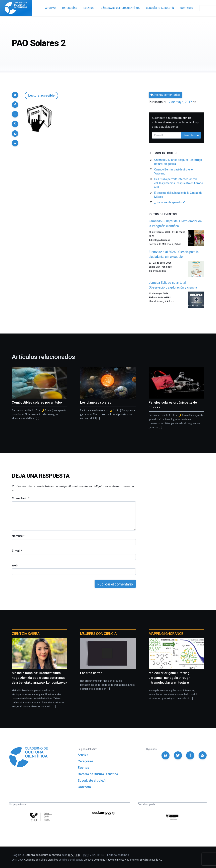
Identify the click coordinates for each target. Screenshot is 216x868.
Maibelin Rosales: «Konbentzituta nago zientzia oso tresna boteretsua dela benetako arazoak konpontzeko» (39, 678)
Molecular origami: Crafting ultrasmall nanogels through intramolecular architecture (170, 678)
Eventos (83, 768)
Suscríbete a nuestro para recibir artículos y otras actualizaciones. (175, 122)
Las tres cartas (91, 673)
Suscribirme (191, 135)
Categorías (86, 761)
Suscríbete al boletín (92, 781)
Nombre (18, 536)
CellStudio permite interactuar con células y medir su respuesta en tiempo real (179, 183)
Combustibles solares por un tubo (37, 402)
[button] (15, 95)
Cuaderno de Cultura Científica (41, 860)
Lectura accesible (41, 95)
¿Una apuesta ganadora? (170, 202)
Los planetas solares (96, 402)
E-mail (17, 551)
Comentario (21, 498)
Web (15, 565)
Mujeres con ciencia (98, 634)
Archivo (83, 755)
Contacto (84, 787)
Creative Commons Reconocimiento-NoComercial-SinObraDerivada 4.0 (123, 860)
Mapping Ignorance (166, 634)
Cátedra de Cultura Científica (98, 774)
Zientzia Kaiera (26, 634)
